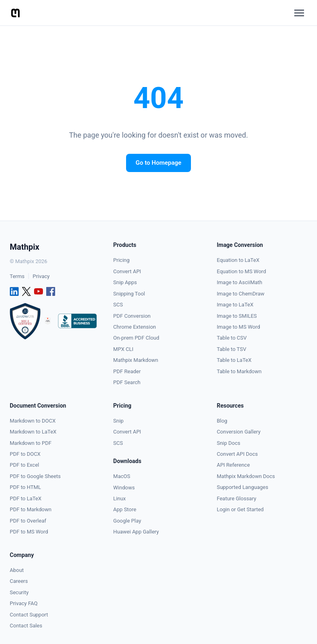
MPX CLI (123, 349)
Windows (124, 488)
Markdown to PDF (31, 443)
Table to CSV (232, 338)
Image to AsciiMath (240, 282)
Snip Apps (125, 282)
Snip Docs (229, 443)
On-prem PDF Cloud (136, 338)
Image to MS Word (239, 327)
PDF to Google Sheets (35, 476)
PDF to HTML (25, 487)
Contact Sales (26, 626)
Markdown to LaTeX (33, 432)
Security (19, 592)
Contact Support (29, 615)
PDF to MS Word (29, 532)
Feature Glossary (237, 498)
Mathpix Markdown (136, 360)
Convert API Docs (237, 454)
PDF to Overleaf (28, 521)
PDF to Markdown (31, 509)
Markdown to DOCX (33, 421)
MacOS (122, 476)
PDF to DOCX (25, 454)
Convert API (127, 271)
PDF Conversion (132, 316)
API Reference (233, 465)
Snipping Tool (129, 294)
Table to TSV (232, 349)
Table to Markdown (239, 371)
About (17, 570)
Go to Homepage (159, 163)
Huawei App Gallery (136, 532)
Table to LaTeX (234, 360)
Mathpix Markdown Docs (246, 476)
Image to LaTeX (235, 305)
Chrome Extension (134, 327)
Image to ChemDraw (241, 294)
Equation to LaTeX (238, 260)
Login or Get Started (240, 509)
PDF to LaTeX (26, 498)
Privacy (41, 276)
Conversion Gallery (239, 432)
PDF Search (127, 382)
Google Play (127, 521)
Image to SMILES (237, 316)
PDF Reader (127, 371)
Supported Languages (243, 487)
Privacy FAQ (24, 603)
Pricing (121, 260)
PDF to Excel (24, 465)
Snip (118, 421)
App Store (125, 509)
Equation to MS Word (242, 271)
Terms (17, 276)
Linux (119, 498)
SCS (118, 305)
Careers (19, 581)
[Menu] (299, 13)
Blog (222, 421)
